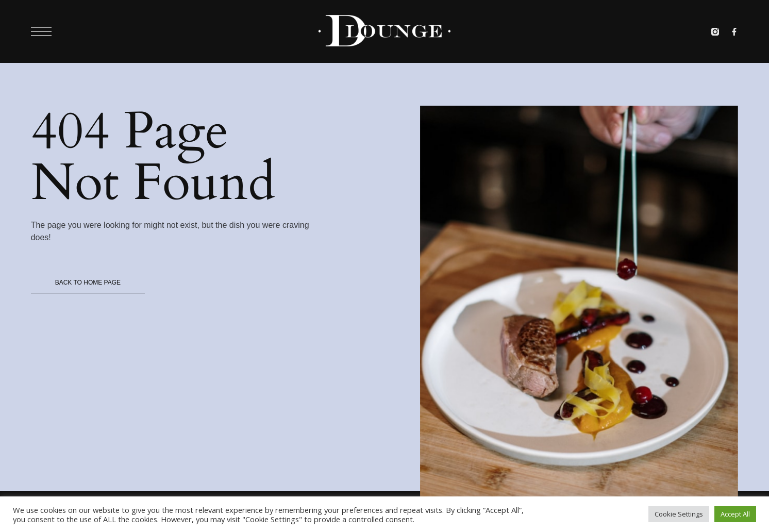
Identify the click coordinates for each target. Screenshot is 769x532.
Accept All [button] (735, 514)
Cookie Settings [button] (679, 514)
